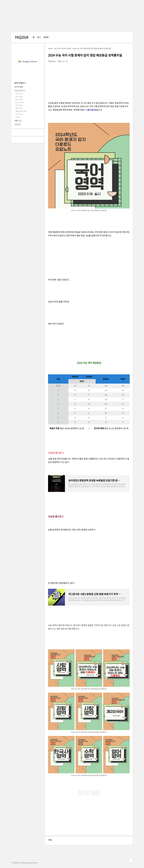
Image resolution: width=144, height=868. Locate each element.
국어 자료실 (19, 94)
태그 (39, 37)
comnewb (34, 863)
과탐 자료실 (19, 108)
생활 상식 (18, 121)
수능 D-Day (19, 114)
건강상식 (18, 124)
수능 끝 (18, 117)
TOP (131, 860)
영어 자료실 (19, 99)
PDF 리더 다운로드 (56, 324)
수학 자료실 (19, 97)
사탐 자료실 (19, 105)
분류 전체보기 (20, 83)
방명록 (46, 37)
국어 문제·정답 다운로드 (59, 280)
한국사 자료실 (20, 102)
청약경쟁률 (19, 87)
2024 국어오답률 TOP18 (59, 302)
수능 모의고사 (20, 90)
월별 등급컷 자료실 (21, 111)
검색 (126, 37)
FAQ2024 (22, 37)
